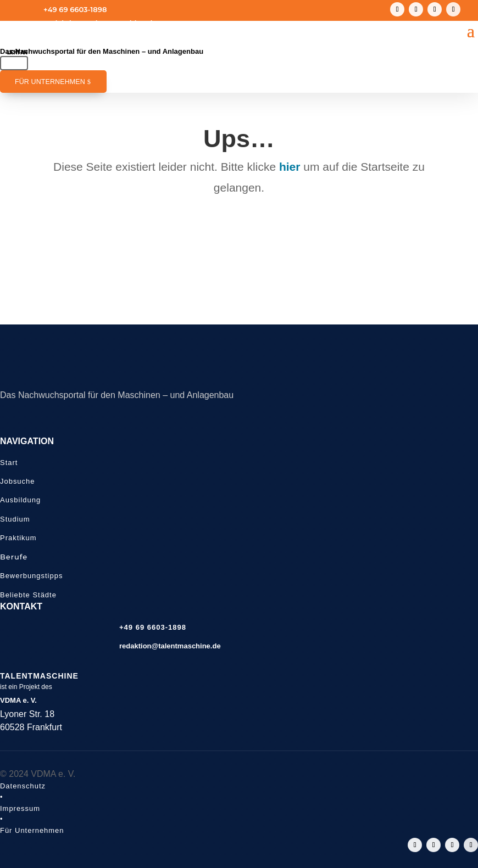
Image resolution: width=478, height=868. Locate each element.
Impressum (20, 808)
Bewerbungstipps (31, 576)
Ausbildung (20, 500)
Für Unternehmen (50, 82)
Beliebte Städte (28, 595)
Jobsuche (17, 481)
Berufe (14, 557)
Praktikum (18, 538)
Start (9, 463)
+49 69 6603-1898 (75, 9)
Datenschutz (23, 786)
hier (290, 167)
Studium (15, 519)
